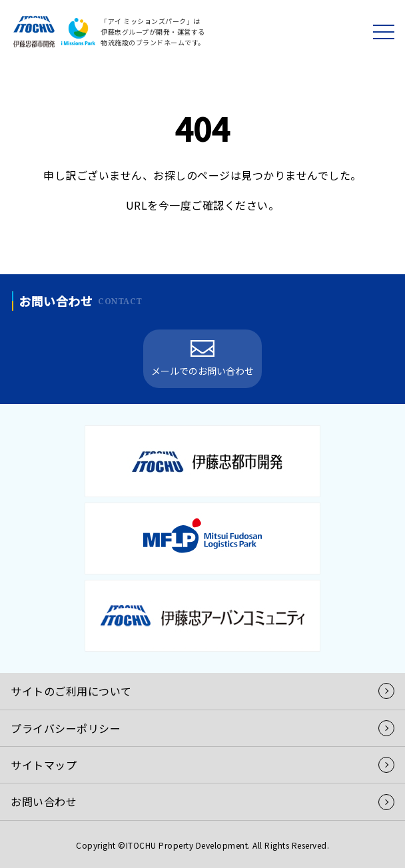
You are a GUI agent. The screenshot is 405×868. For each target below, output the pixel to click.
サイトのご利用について (71, 691)
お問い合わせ (44, 801)
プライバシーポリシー (66, 728)
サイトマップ (44, 765)
